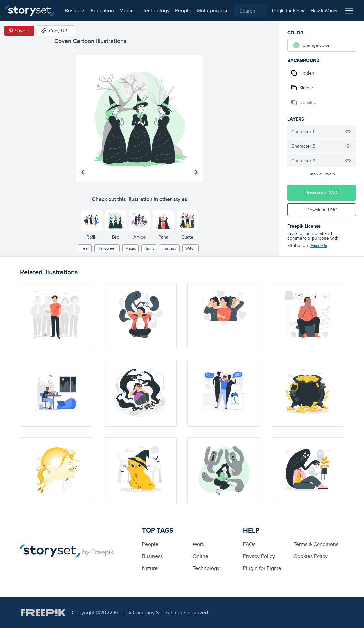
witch (190, 248)
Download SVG (322, 192)
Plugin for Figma (262, 568)
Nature (150, 568)
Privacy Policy (259, 556)
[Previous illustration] (83, 172)
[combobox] (250, 11)
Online (200, 556)
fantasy (170, 248)
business (75, 10)
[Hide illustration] (348, 132)
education (102, 10)
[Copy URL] (56, 31)
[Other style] (92, 221)
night (149, 248)
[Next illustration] (196, 172)
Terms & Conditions (316, 544)
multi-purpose (213, 10)
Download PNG (322, 210)
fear (85, 248)
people (183, 10)
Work (198, 544)
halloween (107, 248)
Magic (131, 248)
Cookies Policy (311, 556)
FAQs (249, 544)
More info (319, 246)
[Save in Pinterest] (19, 31)
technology (156, 10)
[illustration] (56, 315)
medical (128, 10)
